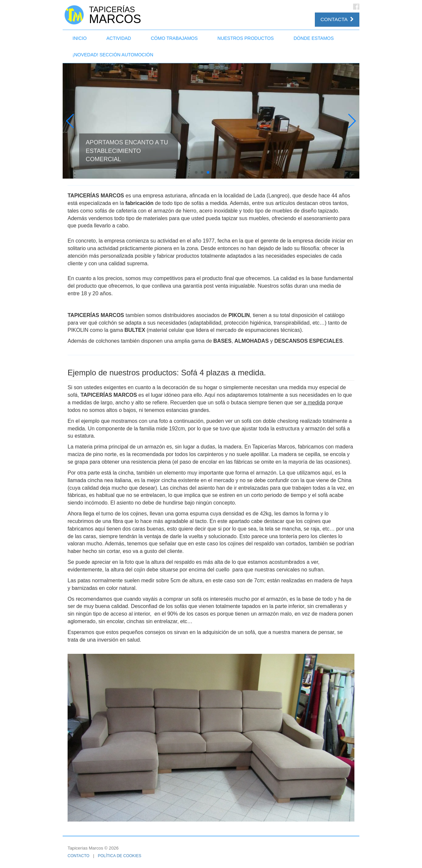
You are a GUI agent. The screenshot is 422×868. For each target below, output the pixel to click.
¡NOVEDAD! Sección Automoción (113, 55)
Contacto (78, 856)
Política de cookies (120, 856)
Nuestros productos (246, 38)
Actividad (119, 38)
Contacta (337, 19)
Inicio (80, 38)
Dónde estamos (314, 38)
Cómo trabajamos (174, 38)
